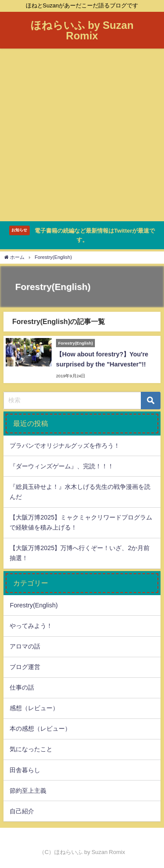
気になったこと (31, 749)
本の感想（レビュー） (40, 729)
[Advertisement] (82, 135)
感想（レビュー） (34, 708)
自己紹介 (22, 811)
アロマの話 (25, 646)
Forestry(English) (34, 605)
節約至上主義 (28, 791)
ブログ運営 (25, 667)
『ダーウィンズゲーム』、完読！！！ (62, 466)
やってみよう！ (31, 626)
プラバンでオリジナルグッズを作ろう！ (65, 446)
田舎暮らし (25, 770)
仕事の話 (22, 687)
